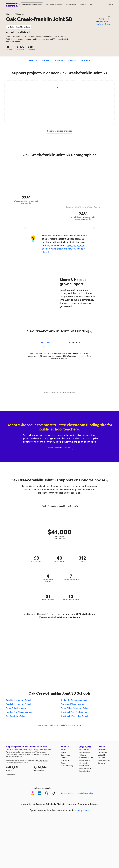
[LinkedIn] (40, 793)
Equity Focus (65, 755)
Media (100, 755)
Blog (105, 755)
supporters (18, 768)
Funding (59, 60)
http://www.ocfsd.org (103, 24)
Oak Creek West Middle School (74, 716)
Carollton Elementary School (18, 700)
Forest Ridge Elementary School (75, 708)
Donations (72, 60)
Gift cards (83, 755)
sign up (84, 303)
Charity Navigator (12, 763)
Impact (63, 752)
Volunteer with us (85, 766)
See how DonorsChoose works (59, 448)
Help (91, 4)
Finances (64, 758)
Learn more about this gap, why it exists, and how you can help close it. (63, 249)
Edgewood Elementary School (74, 704)
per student (75, 343)
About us (83, 4)
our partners (83, 810)
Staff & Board (66, 760)
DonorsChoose (12, 5)
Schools (85, 60)
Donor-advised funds (86, 758)
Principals (51, 804)
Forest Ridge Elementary (17, 708)
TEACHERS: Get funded (54, 4)
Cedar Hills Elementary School (74, 700)
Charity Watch (43, 761)
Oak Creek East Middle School (74, 712)
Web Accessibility (67, 766)
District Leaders (65, 804)
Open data (101, 758)
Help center (102, 750)
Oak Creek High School (16, 716)
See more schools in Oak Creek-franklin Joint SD (60, 725)
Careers (64, 763)
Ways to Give (85, 747)
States (9, 14)
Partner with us (71, 4)
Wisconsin (20, 14)
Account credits (85, 752)
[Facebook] (47, 793)
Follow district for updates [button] (19, 27)
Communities (102, 752)
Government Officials (88, 804)
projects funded (46, 768)
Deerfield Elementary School (18, 704)
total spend (44, 343)
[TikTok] (54, 793)
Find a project (84, 750)
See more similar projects (60, 131)
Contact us (101, 763)
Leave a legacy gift (86, 769)
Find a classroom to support (32, 5)
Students (47, 60)
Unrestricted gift (85, 771)
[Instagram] (33, 793)
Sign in (111, 5)
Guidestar (24, 763)
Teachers (41, 804)
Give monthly (84, 763)
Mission (64, 750)
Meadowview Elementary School (20, 712)
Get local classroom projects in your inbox (77, 793)
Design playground (104, 760)
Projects (34, 60)
